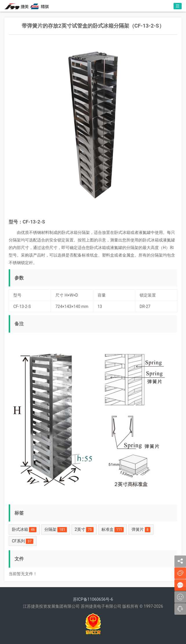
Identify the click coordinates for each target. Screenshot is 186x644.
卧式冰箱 (24, 530)
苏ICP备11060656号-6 (93, 599)
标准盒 (113, 530)
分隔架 (56, 530)
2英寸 (84, 530)
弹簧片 (141, 530)
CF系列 (23, 541)
